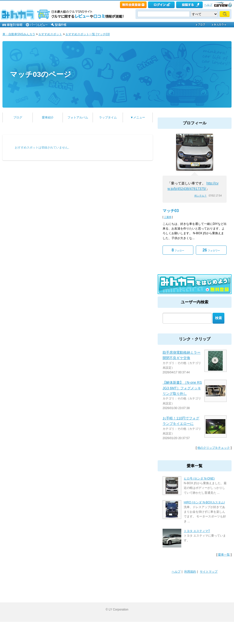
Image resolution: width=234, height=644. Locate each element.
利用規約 (190, 572)
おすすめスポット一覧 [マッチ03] (88, 34)
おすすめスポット (50, 34)
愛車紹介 (48, 117)
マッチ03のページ (41, 74)
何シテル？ (201, 196)
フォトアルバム (78, 117)
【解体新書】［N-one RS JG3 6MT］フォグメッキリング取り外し (182, 388)
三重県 (168, 217)
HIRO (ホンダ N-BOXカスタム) (204, 502)
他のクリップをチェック (214, 448)
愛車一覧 (224, 555)
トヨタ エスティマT (197, 531)
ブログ (18, 117)
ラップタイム (108, 117)
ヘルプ (208, 5)
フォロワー (211, 250)
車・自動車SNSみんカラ (19, 34)
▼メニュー (138, 117)
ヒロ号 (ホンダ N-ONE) (199, 479)
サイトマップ (209, 572)
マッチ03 (171, 211)
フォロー (178, 250)
